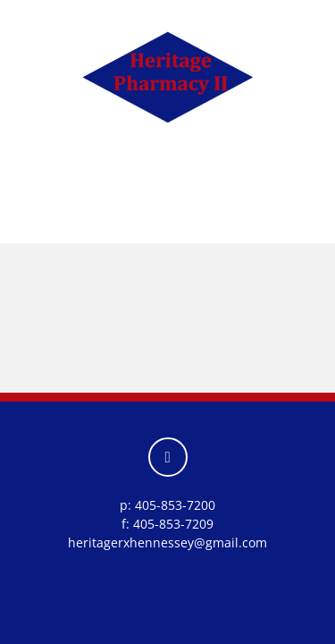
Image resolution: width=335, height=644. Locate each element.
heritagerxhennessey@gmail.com (167, 542)
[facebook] (168, 457)
